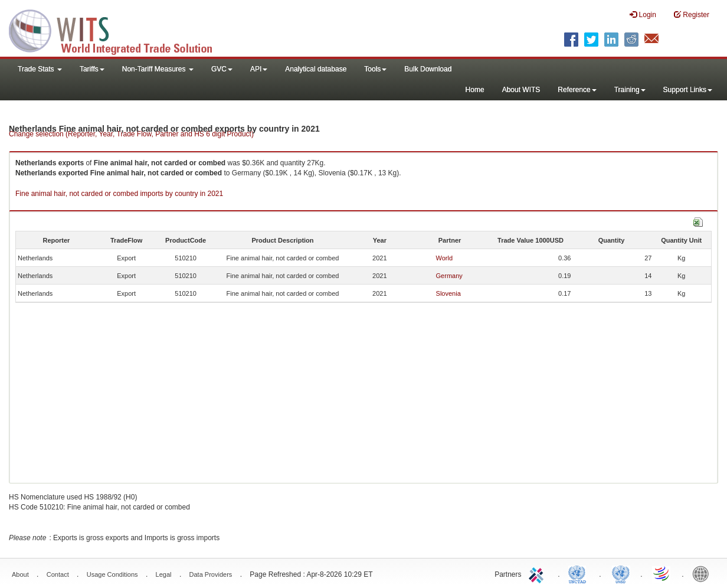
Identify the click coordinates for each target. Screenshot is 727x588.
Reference (577, 90)
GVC (222, 69)
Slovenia (448, 293)
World (445, 258)
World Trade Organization (662, 573)
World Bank (703, 573)
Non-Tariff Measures (158, 69)
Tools (375, 69)
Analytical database (316, 69)
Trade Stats (40, 69)
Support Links (688, 90)
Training (630, 90)
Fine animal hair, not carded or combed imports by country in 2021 (119, 194)
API (259, 69)
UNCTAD (579, 573)
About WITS (521, 90)
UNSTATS (621, 573)
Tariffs (92, 69)
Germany (449, 276)
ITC (538, 573)
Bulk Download (428, 69)
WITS (118, 30)
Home (475, 90)
